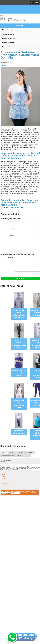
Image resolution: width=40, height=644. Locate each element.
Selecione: (5, 453)
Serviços (4, 480)
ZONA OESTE (22, 453)
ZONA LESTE (13, 453)
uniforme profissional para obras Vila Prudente (19, 373)
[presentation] (16, 245)
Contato (4, 482)
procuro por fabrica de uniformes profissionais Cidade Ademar (19, 404)
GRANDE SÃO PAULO (8, 456)
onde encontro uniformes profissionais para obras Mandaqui (19, 314)
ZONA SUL (31, 453)
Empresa (4, 476)
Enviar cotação (20, 279)
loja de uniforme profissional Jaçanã (19, 432)
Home (3, 474)
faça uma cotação (18, 208)
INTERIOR (18, 456)
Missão (4, 478)
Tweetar (4, 65)
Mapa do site (5, 484)
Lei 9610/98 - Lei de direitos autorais (12, 469)
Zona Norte (26, 456)
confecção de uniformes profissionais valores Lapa (19, 344)
